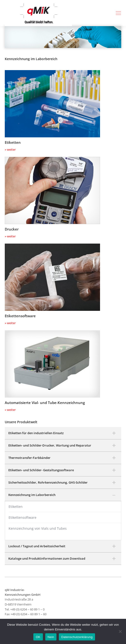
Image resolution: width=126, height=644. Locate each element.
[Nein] (120, 631)
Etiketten (16, 507)
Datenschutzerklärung (77, 637)
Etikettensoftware (23, 517)
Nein (51, 637)
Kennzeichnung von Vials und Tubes (38, 528)
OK (38, 637)
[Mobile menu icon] (118, 13)
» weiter (10, 149)
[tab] (63, 433)
